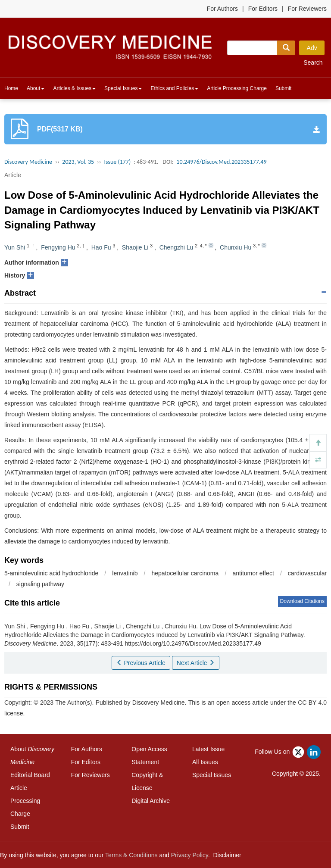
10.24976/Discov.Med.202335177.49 (221, 162)
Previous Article (141, 663)
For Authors (222, 9)
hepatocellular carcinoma (185, 573)
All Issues (205, 762)
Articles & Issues (74, 88)
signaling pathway (40, 584)
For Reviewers (307, 9)
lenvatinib (125, 573)
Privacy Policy (190, 855)
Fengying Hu (58, 247)
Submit (283, 88)
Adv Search (313, 50)
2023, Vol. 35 (78, 162)
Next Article (196, 663)
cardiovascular (307, 573)
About (36, 88)
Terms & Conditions (131, 855)
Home (11, 88)
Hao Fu (101, 247)
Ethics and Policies (174, 88)
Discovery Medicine (28, 162)
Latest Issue (209, 749)
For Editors (263, 9)
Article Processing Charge (237, 88)
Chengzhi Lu (176, 247)
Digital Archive (151, 801)
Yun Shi (15, 247)
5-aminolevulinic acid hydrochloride (51, 573)
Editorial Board (30, 775)
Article (13, 175)
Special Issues (123, 88)
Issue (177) (117, 162)
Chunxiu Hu (236, 247)
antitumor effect (253, 573)
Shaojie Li (135, 247)
